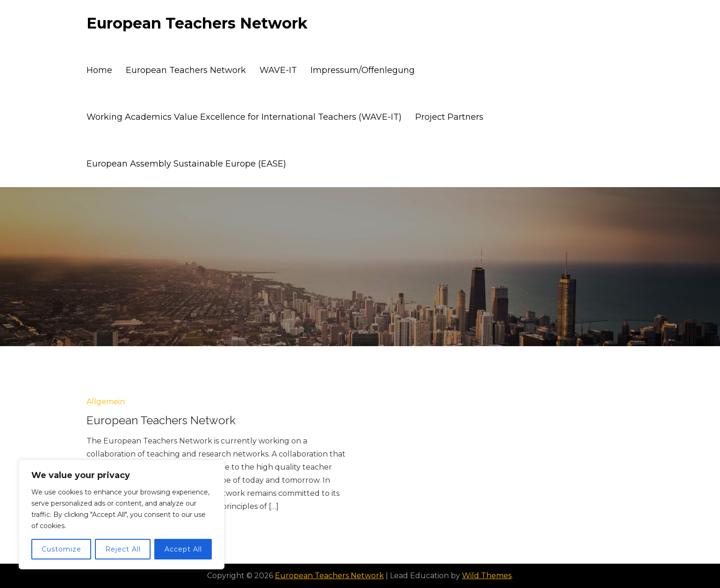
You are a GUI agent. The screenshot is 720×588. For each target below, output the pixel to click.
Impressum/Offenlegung (363, 70)
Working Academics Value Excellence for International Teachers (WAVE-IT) (244, 117)
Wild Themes (487, 576)
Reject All (123, 549)
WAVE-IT (278, 70)
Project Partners (449, 117)
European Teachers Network (197, 23)
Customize (61, 549)
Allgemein (106, 402)
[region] (122, 515)
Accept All (183, 549)
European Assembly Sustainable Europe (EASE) (186, 164)
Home (99, 70)
